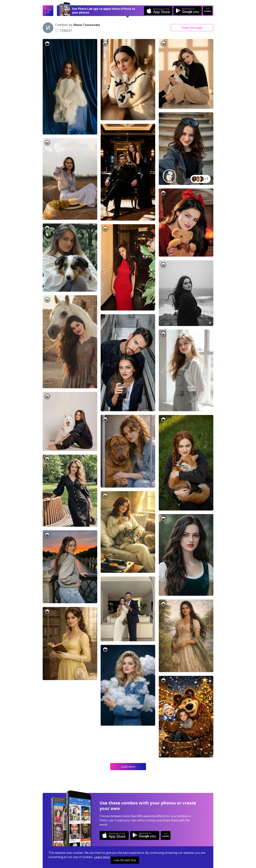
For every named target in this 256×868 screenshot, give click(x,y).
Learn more (102, 857)
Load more (128, 767)
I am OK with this (125, 860)
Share (192, 28)
